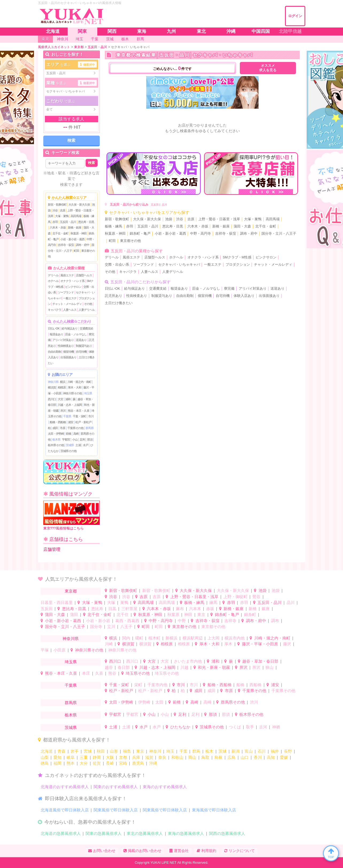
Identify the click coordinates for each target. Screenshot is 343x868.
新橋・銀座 (75, 227)
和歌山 (177, 757)
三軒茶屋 (129, 609)
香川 (258, 757)
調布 (275, 621)
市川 (91, 416)
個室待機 (68, 352)
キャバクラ (55, 310)
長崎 (110, 763)
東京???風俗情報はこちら (72, 515)
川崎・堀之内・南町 (79, 382)
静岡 (97, 757)
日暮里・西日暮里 (57, 602)
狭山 (269, 667)
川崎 (109, 644)
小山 (75, 439)
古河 (263, 727)
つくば (235, 727)
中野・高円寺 (201, 234)
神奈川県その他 (72, 393)
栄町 (138, 685)
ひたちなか (180, 727)
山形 (114, 751)
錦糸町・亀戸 (140, 234)
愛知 (57, 757)
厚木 (228, 644)
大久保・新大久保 (79, 205)
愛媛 (284, 757)
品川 (164, 205)
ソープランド (66, 292)
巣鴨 (124, 602)
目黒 (112, 609)
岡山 (192, 757)
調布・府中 (83, 245)
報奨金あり (56, 334)
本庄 (86, 673)
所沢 (63, 411)
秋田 (101, 751)
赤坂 (210, 609)
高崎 (76, 434)
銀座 (266, 609)
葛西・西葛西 (127, 621)
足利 (82, 439)
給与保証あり (70, 328)
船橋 (240, 685)
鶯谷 (256, 597)
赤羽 (55, 222)
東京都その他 (130, 241)
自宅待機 (81, 352)
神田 (188, 614)
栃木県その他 (56, 445)
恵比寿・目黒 (86, 222)
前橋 (68, 434)
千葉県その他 (75, 428)
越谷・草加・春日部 (260, 661)
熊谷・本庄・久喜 (79, 411)
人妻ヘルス (70, 310)
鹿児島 (138, 763)
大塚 (111, 602)
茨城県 (70, 445)
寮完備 (229, 289)
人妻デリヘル (87, 310)
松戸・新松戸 (83, 422)
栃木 (209, 751)
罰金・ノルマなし (76, 334)
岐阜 (71, 757)
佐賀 (97, 763)
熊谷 (112, 673)
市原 (63, 428)
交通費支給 (86, 328)
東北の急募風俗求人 (145, 833)
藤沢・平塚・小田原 (260, 644)
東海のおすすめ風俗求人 (165, 787)
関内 (126, 638)
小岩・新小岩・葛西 (72, 239)
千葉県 (67, 416)
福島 (127, 751)
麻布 (180, 609)
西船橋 (255, 685)
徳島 (45, 763)
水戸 (86, 445)
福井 (275, 751)
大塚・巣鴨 (62, 216)
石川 (262, 751)
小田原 (59, 650)
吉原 (63, 210)
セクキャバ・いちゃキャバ (179, 265)
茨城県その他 (68, 451)
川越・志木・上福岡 (70, 405)
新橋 (253, 609)
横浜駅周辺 (193, 638)
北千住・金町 (60, 233)
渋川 (254, 702)
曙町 (139, 638)
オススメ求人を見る (268, 68)
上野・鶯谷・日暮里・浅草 (219, 219)
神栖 (276, 727)
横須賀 (52, 387)
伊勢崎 (144, 702)
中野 (182, 621)
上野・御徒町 (236, 597)
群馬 (196, 751)
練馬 (213, 602)
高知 (271, 757)
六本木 (195, 609)
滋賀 (149, 757)
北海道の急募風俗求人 (61, 833)
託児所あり (113, 296)
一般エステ (70, 298)
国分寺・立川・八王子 (279, 234)
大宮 (60, 399)
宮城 (88, 751)
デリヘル (53, 275)
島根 (218, 757)
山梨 (45, 757)
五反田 (155, 205)
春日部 (124, 667)
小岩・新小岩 (98, 621)
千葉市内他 (157, 685)
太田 (159, 702)
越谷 (109, 667)
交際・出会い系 (117, 265)
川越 (184, 667)
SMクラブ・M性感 (237, 257)
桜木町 (154, 638)
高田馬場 (76, 216)
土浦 (78, 445)
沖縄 (153, 763)
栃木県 (56, 439)
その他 (88, 304)
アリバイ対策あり (63, 340)
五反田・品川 (68, 222)
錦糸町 (250, 614)
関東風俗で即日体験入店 (116, 810)
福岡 (57, 763)
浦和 (68, 399)
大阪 (110, 757)
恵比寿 (97, 609)
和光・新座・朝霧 (214, 667)
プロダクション (238, 265)
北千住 (123, 614)
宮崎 (123, 763)
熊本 (71, 763)
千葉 (183, 751)
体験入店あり (244, 296)
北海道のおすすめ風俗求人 (65, 787)
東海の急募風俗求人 (186, 833)
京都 (123, 757)
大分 (84, 763)
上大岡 (213, 638)
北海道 (47, 751)
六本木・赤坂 (58, 227)
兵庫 (136, 757)
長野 (288, 751)
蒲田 (74, 614)
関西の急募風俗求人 (227, 833)
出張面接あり (68, 357)
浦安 (71, 422)
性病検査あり (66, 346)
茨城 (222, 751)
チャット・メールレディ (67, 304)
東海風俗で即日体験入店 (214, 810)
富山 (249, 751)
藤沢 (287, 644)
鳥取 (205, 757)
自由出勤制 (55, 352)
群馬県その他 (233, 702)
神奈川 (155, 751)
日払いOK (54, 328)
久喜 (99, 673)
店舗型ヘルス (84, 275)
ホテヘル (53, 281)
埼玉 (170, 751)
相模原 (62, 387)
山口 (245, 757)
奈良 (162, 757)
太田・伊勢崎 (56, 434)
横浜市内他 (235, 638)
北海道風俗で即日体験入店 (65, 810)
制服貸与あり (84, 346)
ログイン (295, 16)
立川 (111, 627)
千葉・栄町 (79, 416)
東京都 (71, 591)
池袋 (169, 219)
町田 (76, 251)
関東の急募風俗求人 (104, 833)
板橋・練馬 (113, 226)
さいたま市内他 (188, 661)
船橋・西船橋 (58, 422)
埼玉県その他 (138, 673)
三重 (84, 757)
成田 (55, 428)
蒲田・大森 (242, 226)
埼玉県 (88, 393)
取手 (250, 727)
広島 (232, 757)
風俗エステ (67, 275)
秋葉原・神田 (79, 233)
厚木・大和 (75, 387)
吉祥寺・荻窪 (66, 245)
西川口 (52, 399)
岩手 (75, 751)
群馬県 (90, 428)
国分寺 (96, 627)
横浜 (63, 382)
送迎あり (81, 340)
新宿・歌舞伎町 (57, 205)
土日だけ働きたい (119, 303)
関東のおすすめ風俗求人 (116, 787)
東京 (201, 614)
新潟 (236, 751)
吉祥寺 (230, 621)
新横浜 (171, 638)
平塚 (45, 650)
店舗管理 (52, 549)
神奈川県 (53, 382)
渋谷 (55, 210)
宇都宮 (66, 439)
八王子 (126, 627)
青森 (61, 751)
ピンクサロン (73, 287)
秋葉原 (173, 614)
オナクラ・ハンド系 (72, 281)
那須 (90, 439)
